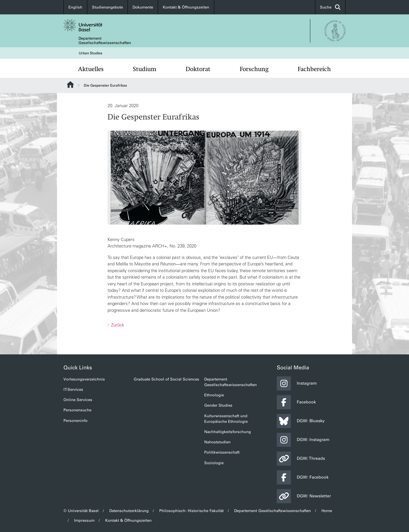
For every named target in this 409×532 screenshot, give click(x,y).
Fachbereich (314, 69)
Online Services (78, 400)
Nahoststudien (217, 442)
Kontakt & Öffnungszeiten (186, 7)
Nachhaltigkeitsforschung (228, 432)
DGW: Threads (301, 459)
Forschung (254, 69)
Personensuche (77, 410)
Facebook (296, 402)
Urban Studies (90, 53)
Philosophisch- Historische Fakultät (191, 511)
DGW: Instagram (303, 440)
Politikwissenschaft (222, 452)
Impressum (84, 520)
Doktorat (198, 69)
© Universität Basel (81, 511)
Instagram (297, 383)
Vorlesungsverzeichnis (84, 379)
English (75, 7)
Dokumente (143, 7)
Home (327, 511)
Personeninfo (76, 421)
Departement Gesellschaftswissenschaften (105, 41)
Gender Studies (218, 405)
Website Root (70, 85)
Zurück (117, 325)
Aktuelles (91, 69)
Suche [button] (330, 7)
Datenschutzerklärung (129, 511)
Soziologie (214, 463)
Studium (145, 69)
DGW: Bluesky (301, 421)
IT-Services (73, 389)
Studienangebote (107, 7)
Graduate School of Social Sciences (166, 379)
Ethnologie (214, 395)
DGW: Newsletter (304, 496)
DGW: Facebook (303, 477)
